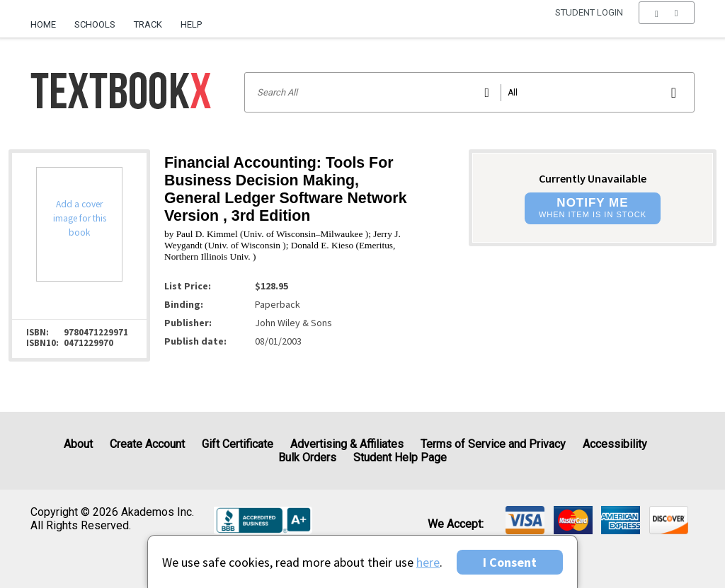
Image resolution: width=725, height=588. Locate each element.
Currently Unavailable (593, 178)
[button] (667, 25)
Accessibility (615, 444)
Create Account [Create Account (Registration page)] (147, 444)
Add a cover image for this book (80, 218)
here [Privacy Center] (428, 562)
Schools (95, 24)
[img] (525, 520)
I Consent (510, 562)
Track (148, 24)
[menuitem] (48, 19)
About (78, 444)
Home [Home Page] (43, 24)
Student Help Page (400, 457)
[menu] (667, 25)
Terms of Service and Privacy (493, 444)
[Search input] (469, 92)
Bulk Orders (307, 457)
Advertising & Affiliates (347, 444)
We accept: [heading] (456, 524)
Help (191, 24)
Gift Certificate (238, 444)
